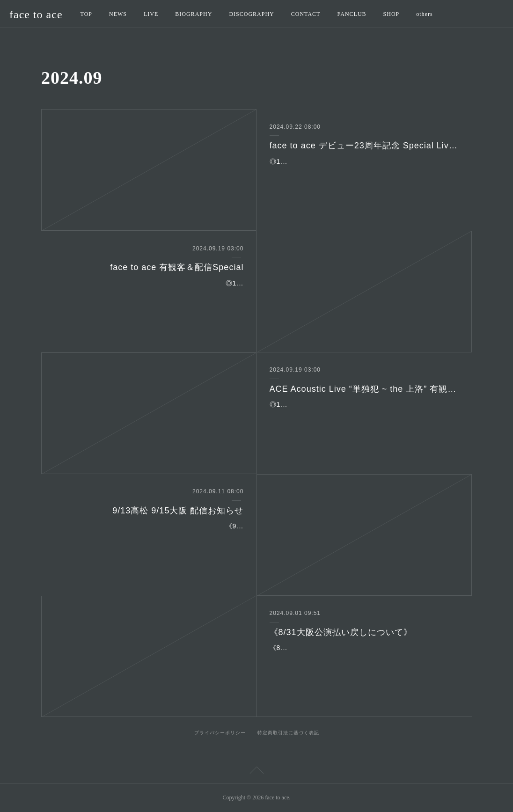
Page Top (256, 772)
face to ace (36, 15)
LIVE (151, 14)
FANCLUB (352, 14)
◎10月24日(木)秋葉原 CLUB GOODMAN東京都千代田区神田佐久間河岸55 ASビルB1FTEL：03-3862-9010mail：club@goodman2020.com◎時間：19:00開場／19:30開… (364, 173)
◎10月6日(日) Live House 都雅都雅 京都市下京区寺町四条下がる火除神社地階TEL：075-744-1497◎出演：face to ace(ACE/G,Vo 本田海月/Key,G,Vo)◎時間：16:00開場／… (149, 295)
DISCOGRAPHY (251, 14)
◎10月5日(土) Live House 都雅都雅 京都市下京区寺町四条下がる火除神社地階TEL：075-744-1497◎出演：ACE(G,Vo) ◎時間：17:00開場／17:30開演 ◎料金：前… (364, 416)
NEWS (118, 14)
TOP (86, 14)
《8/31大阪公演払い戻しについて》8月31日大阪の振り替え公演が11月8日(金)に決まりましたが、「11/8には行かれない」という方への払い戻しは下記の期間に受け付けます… (364, 659)
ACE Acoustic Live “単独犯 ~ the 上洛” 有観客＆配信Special (364, 389)
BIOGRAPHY (194, 14)
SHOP (392, 14)
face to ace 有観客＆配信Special (177, 267)
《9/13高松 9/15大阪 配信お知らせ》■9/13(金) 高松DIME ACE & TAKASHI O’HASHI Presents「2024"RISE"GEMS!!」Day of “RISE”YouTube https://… (150, 538)
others (424, 14)
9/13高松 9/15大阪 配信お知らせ (178, 511)
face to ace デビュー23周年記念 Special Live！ (364, 146)
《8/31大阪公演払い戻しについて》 (341, 632)
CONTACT (306, 14)
